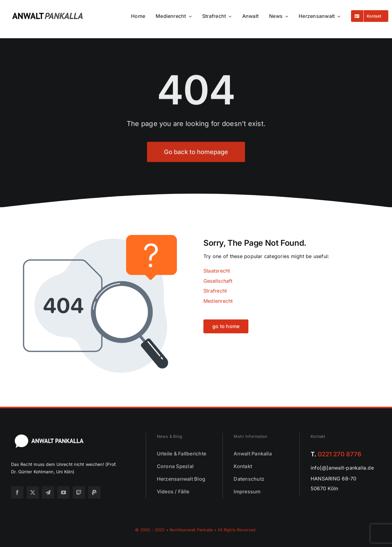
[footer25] (50, 435)
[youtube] (63, 492)
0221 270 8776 (340, 454)
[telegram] (48, 492)
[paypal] (94, 492)
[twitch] (79, 492)
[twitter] (33, 492)
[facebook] (17, 492)
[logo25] (52, 10)
